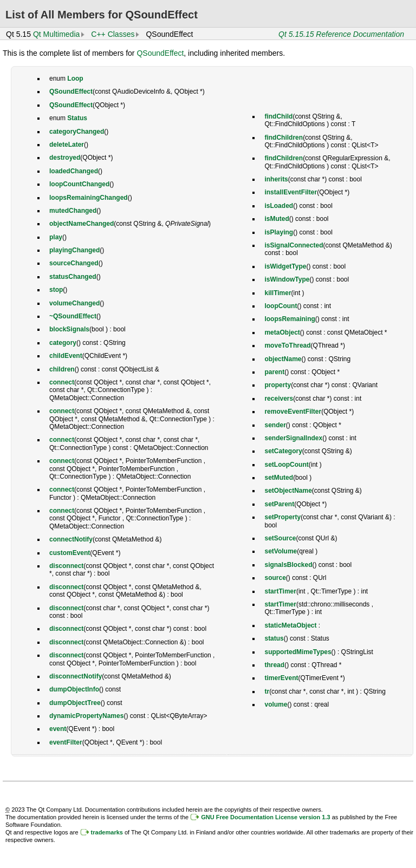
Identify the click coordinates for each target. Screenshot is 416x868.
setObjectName (288, 491)
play (56, 237)
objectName (283, 359)
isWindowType (287, 279)
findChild (278, 116)
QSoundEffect (160, 53)
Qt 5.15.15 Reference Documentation (341, 34)
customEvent (70, 553)
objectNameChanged (82, 224)
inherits (276, 179)
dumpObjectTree (75, 703)
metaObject (282, 332)
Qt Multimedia (56, 34)
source (275, 578)
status (274, 638)
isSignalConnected (294, 245)
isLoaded (279, 206)
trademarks (107, 832)
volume (276, 704)
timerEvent (281, 678)
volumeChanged (74, 303)
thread (274, 665)
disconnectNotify (76, 676)
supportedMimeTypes (298, 652)
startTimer (280, 591)
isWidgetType (285, 266)
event (58, 729)
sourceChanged (74, 263)
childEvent (66, 356)
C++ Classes (113, 34)
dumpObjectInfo (74, 689)
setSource (280, 538)
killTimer (278, 293)
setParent (279, 504)
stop (56, 290)
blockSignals (69, 329)
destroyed (65, 158)
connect (62, 382)
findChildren (284, 138)
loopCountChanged (79, 184)
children (62, 369)
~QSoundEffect (73, 316)
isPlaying (279, 232)
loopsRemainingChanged (89, 198)
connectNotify (71, 539)
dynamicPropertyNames (86, 716)
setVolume (281, 551)
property (278, 385)
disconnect (66, 566)
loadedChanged (74, 171)
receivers (279, 399)
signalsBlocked (288, 565)
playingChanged (74, 250)
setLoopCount (286, 465)
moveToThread (287, 345)
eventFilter (66, 742)
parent (274, 372)
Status (77, 118)
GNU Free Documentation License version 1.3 (265, 817)
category (63, 343)
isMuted (277, 219)
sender (275, 425)
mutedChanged (73, 211)
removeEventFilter (293, 412)
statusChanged (73, 277)
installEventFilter (291, 192)
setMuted (279, 478)
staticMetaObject (290, 625)
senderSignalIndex (293, 438)
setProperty (282, 517)
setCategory (283, 451)
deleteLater (67, 145)
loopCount (281, 306)
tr (267, 691)
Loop (75, 79)
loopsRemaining (290, 319)
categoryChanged (77, 132)
